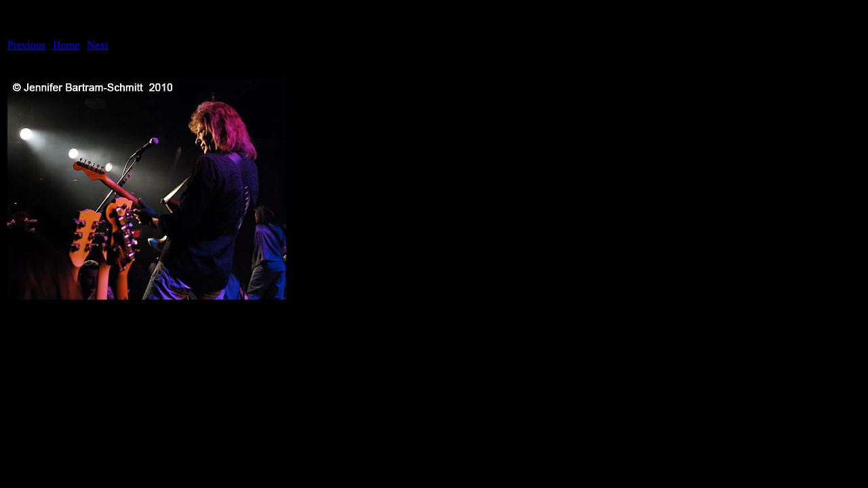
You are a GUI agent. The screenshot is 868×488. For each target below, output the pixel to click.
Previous (26, 45)
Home (66, 45)
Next (98, 45)
